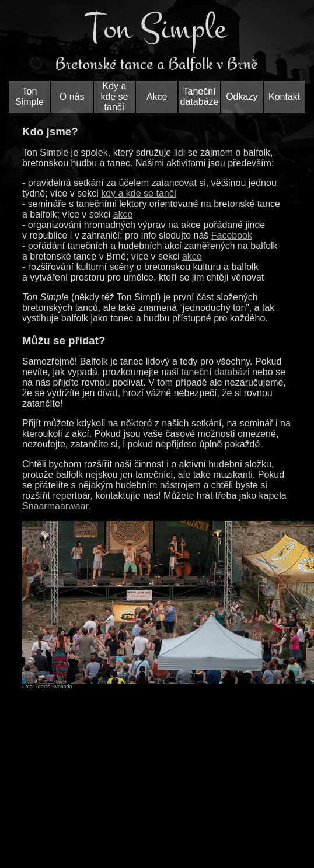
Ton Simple (29, 97)
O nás (72, 97)
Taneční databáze (200, 97)
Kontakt (284, 97)
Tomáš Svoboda (53, 687)
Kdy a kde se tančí (114, 97)
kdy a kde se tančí (139, 193)
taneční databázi (215, 372)
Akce (157, 97)
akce (123, 214)
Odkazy (242, 97)
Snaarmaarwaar (55, 506)
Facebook (232, 235)
